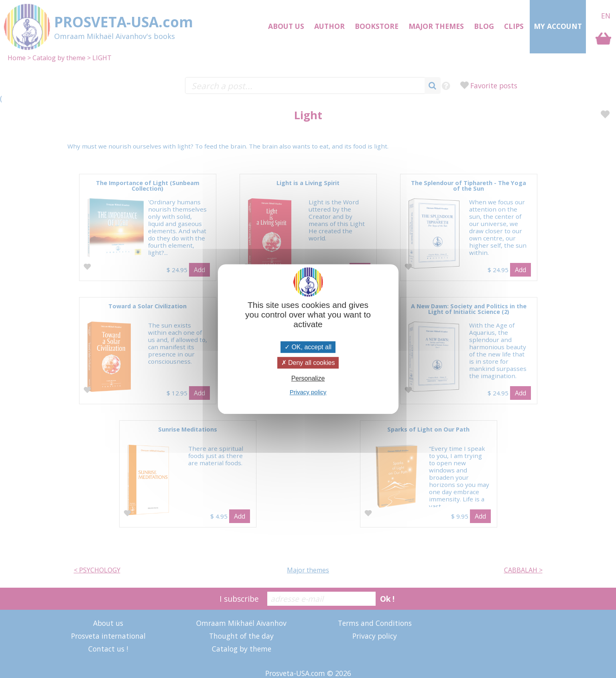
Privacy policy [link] (308, 392)
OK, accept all (308, 347)
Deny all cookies (308, 363)
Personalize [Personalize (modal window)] (308, 378)
